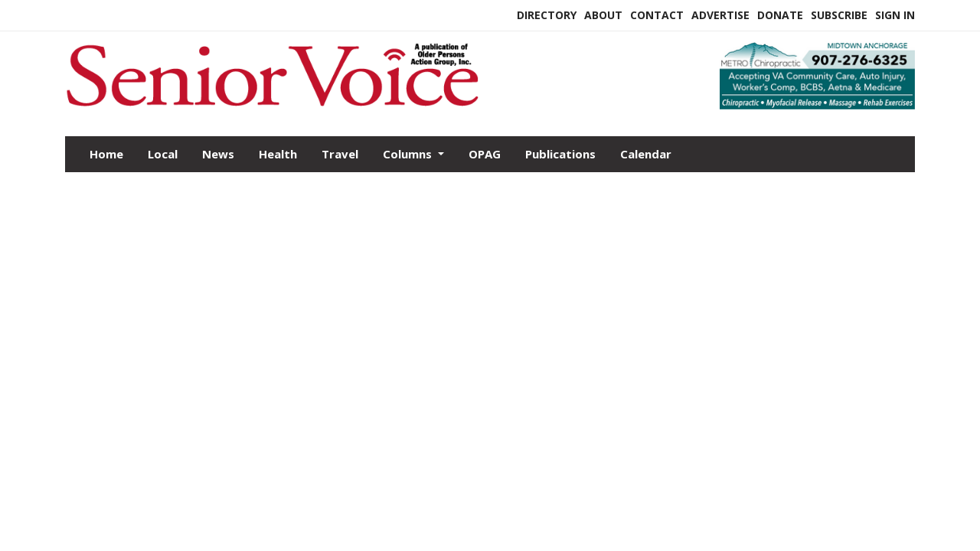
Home (106, 154)
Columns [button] (409, 154)
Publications (560, 154)
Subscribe (839, 15)
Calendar (646, 154)
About (603, 15)
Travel (340, 154)
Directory (547, 15)
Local (163, 154)
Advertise (720, 15)
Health (278, 154)
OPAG (485, 154)
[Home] (381, 102)
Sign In (895, 15)
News (218, 154)
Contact (657, 15)
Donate (780, 15)
